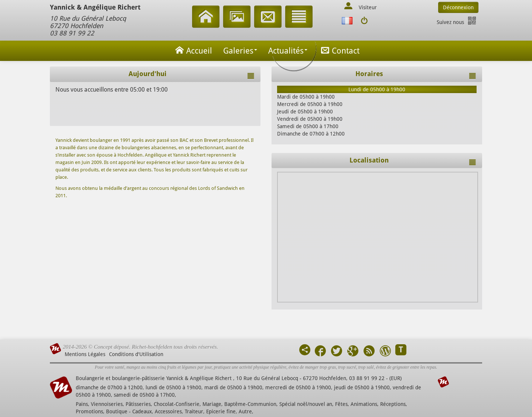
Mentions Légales (85, 354)
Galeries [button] (240, 51)
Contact (339, 50)
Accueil (192, 50)
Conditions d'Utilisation (136, 354)
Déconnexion (458, 7)
